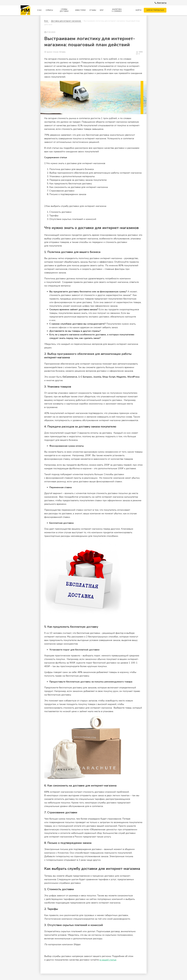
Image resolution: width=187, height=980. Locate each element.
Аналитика (116, 10)
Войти (138, 10)
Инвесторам (80, 10)
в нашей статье (108, 960)
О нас (40, 10)
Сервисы (49, 10)
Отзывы (93, 10)
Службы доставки (64, 10)
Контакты (162, 3)
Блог (102, 10)
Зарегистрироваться (155, 10)
